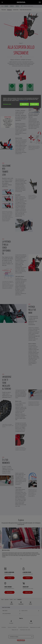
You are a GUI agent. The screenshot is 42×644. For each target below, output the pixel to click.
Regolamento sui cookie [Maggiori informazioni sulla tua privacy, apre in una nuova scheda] (24, 100)
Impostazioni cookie (7, 104)
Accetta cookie (34, 104)
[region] (21, 101)
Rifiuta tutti (24, 104)
